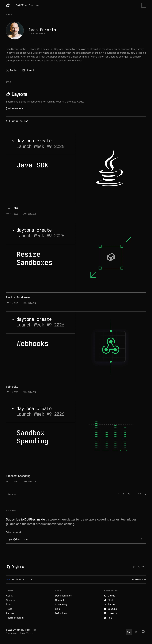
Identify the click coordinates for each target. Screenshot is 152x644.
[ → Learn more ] (15, 108)
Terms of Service (26, 633)
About (9, 596)
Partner (10, 613)
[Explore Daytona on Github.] (125, 596)
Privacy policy (12, 633)
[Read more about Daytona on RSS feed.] (125, 618)
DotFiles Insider (28, 5)
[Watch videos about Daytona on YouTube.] (125, 609)
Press (9, 609)
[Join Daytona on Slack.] (125, 600)
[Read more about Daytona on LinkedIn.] (125, 613)
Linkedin (29, 70)
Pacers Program (15, 618)
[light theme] (136, 632)
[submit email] (141, 539)
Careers (10, 600)
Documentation (64, 596)
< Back (9, 15)
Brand (9, 604)
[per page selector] (13, 494)
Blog (58, 609)
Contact (60, 600)
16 (140, 494)
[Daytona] (8, 5)
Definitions (61, 613)
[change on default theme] (143, 632)
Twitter (12, 70)
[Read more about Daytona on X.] (125, 605)
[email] (73, 539)
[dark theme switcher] (129, 632)
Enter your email (14, 532)
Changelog (61, 604)
